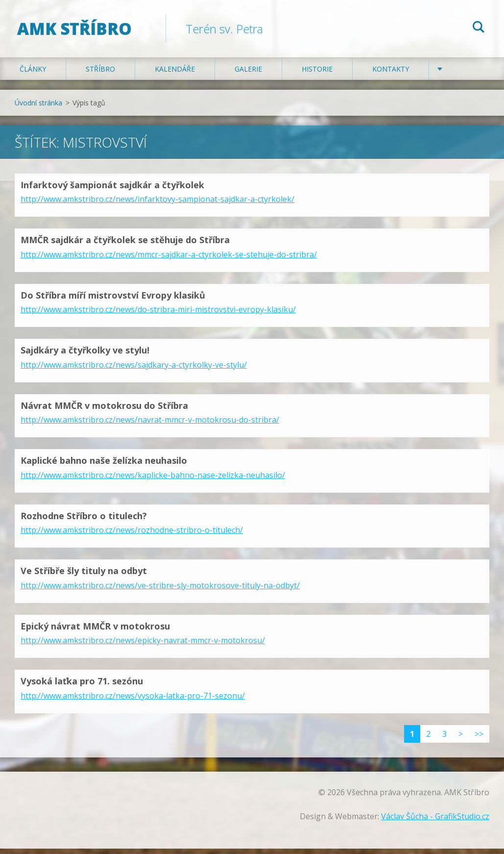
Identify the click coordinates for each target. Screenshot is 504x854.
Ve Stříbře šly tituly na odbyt (84, 576)
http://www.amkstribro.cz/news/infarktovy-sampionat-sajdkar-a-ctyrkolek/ (157, 204)
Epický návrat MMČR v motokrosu (95, 631)
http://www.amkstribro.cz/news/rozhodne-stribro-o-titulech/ (132, 535)
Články (33, 74)
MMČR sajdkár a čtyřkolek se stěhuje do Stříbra (125, 245)
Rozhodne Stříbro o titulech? (84, 521)
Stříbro (100, 74)
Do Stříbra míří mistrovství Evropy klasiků (113, 301)
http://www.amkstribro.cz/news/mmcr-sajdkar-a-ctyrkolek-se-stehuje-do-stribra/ (169, 260)
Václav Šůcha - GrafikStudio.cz (435, 822)
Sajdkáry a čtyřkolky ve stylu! (85, 355)
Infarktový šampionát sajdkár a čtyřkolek (112, 190)
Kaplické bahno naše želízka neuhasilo (104, 466)
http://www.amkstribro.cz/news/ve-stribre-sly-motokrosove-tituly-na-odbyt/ (160, 591)
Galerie (248, 74)
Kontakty (391, 74)
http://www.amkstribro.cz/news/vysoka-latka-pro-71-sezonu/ (133, 701)
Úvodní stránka (38, 108)
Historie (317, 74)
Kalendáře (175, 74)
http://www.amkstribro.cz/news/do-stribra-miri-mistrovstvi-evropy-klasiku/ (158, 315)
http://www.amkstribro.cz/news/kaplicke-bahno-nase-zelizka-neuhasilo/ (153, 480)
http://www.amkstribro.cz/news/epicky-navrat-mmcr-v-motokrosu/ (143, 646)
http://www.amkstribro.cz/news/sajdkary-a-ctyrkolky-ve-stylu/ (134, 370)
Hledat (479, 28)
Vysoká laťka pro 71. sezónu (82, 686)
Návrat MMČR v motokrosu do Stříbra (104, 411)
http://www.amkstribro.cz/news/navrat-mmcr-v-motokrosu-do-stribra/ (150, 425)
